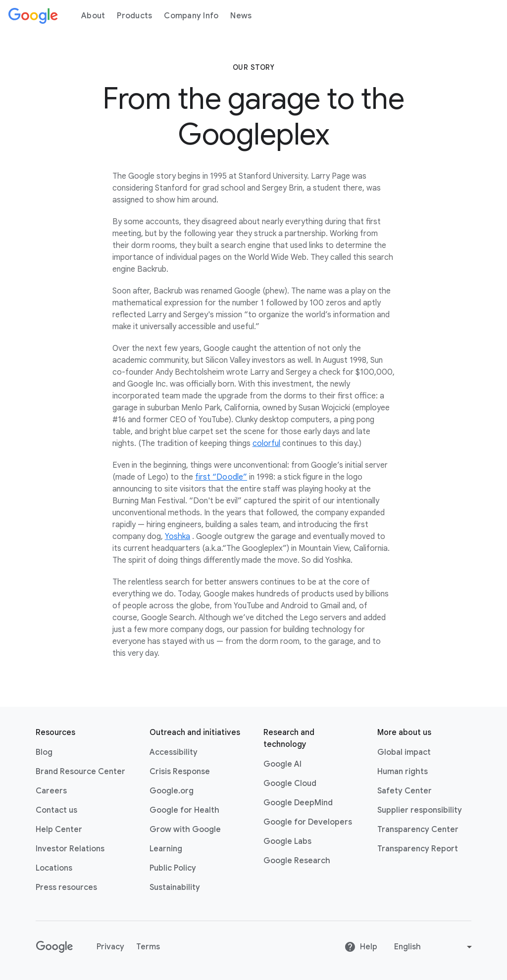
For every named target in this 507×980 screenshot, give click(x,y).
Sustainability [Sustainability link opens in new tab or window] (175, 887)
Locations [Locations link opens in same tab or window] (54, 868)
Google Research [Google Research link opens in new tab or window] (297, 861)
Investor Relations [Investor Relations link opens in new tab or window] (70, 849)
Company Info (191, 16)
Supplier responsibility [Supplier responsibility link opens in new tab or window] (420, 810)
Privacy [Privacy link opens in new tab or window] (110, 947)
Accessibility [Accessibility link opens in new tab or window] (174, 752)
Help (361, 947)
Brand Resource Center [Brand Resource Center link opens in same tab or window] (80, 772)
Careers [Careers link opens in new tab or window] (51, 791)
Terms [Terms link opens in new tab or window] (148, 947)
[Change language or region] (434, 947)
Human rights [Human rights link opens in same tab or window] (403, 772)
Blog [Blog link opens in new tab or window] (44, 752)
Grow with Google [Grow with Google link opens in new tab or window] (185, 830)
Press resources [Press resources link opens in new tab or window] (66, 887)
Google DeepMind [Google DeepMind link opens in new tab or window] (298, 803)
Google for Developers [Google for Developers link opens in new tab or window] (308, 822)
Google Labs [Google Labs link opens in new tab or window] (287, 841)
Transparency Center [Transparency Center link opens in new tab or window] (418, 830)
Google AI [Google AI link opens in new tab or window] (282, 764)
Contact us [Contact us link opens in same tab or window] (56, 810)
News (241, 16)
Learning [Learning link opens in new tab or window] (166, 849)
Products (134, 16)
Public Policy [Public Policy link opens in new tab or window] (173, 868)
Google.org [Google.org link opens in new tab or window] (172, 791)
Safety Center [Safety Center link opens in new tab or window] (405, 791)
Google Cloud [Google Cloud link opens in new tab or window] (290, 784)
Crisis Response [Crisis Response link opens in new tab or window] (180, 772)
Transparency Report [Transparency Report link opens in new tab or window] (418, 849)
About (93, 16)
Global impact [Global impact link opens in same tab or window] (404, 752)
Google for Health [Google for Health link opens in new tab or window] (184, 810)
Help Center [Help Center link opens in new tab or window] (59, 830)
